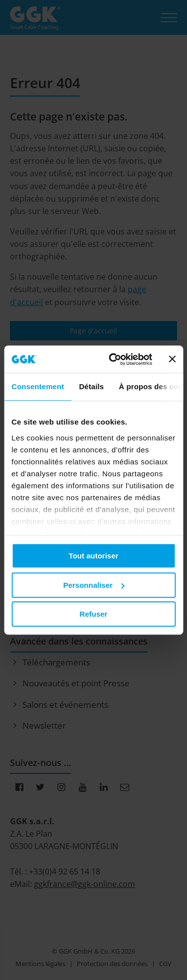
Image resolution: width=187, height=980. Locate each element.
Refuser (94, 614)
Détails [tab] (91, 386)
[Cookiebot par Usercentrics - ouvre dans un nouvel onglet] (113, 359)
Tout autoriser (94, 556)
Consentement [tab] (38, 386)
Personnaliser (94, 585)
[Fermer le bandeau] (172, 359)
